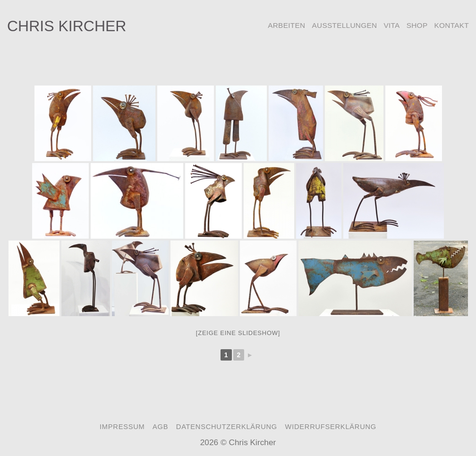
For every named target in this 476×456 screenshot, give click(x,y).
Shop (417, 25)
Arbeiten (286, 25)
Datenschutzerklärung (227, 427)
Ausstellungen (344, 25)
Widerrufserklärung (331, 427)
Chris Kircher (67, 26)
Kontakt (451, 25)
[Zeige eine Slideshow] (238, 333)
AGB (160, 427)
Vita (391, 25)
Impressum (122, 427)
